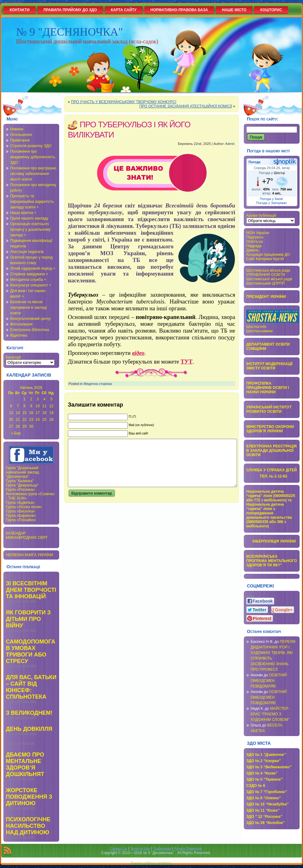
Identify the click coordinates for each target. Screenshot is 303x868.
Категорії (13, 357)
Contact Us (118, 848)
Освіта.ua (255, 242)
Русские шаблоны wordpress (151, 863)
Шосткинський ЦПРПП (266, 283)
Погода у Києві (271, 199)
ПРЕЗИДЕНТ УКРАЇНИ (266, 297)
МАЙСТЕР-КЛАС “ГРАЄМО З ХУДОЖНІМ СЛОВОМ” (270, 714)
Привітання (20, 140)
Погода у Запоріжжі (271, 203)
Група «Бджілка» (20, 503)
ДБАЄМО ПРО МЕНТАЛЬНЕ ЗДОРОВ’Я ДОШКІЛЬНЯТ (25, 764)
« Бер (16, 433)
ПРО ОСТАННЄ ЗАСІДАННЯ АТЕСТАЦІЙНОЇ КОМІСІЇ (186, 106)
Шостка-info (256, 327)
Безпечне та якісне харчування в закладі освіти (29, 308)
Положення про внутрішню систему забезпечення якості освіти (33, 174)
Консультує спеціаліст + (31, 285)
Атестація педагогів (27, 252)
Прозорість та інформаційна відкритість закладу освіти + (32, 202)
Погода (255, 162)
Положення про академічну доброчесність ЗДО (33, 157)
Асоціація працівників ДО (268, 255)
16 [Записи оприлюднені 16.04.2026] (31, 413)
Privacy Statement (188, 848)
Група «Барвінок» (21, 516)
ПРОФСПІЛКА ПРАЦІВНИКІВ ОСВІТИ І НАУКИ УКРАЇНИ (268, 388)
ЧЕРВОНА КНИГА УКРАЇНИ (30, 555)
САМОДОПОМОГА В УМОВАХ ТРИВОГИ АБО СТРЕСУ (31, 651)
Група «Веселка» (20, 511)
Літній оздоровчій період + (33, 268)
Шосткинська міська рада (268, 270)
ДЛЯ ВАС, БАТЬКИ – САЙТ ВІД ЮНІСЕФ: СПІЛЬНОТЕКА (31, 687)
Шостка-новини (259, 331)
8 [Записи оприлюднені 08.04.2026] (25, 406)
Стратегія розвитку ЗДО (31, 146)
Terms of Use (140, 848)
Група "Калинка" (20, 481)
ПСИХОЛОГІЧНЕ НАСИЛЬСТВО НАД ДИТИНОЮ (28, 826)
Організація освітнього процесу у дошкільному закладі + (30, 229)
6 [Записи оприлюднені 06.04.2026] (11, 406)
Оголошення (21, 135)
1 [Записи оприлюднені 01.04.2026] (25, 399)
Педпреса (255, 237)
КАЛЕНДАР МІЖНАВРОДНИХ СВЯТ (27, 535)
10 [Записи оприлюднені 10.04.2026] (38, 406)
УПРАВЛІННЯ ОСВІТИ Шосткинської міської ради (269, 277)
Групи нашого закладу (29, 218)
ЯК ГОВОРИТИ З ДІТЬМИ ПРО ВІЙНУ (28, 619)
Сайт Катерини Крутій (265, 259)
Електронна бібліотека (30, 330)
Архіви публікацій (261, 216)
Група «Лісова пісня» (24, 507)
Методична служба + (28, 280)
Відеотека (19, 335)
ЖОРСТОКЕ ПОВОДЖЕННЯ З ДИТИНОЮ (29, 797)
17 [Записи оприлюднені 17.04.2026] (38, 413)
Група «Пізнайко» (21, 520)
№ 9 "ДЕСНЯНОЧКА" (70, 32)
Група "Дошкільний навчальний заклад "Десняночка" (22, 472)
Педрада (254, 246)
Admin (230, 144)
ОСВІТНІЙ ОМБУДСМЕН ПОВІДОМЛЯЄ (269, 681)
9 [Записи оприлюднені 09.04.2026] (31, 406)
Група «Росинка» (20, 490)
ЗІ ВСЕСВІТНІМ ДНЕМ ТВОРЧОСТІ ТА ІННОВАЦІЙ (31, 590)
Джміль (252, 250)
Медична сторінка (98, 384)
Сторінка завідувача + (29, 274)
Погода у (272, 173)
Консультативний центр (30, 319)
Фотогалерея (21, 324)
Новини (17, 129)
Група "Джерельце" (22, 485)
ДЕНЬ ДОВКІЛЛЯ (29, 729)
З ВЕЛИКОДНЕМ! (29, 713)
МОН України (258, 233)
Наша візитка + (23, 213)
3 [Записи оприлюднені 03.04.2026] (38, 399)
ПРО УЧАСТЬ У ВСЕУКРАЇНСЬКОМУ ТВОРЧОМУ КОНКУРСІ (124, 102)
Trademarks (162, 848)
